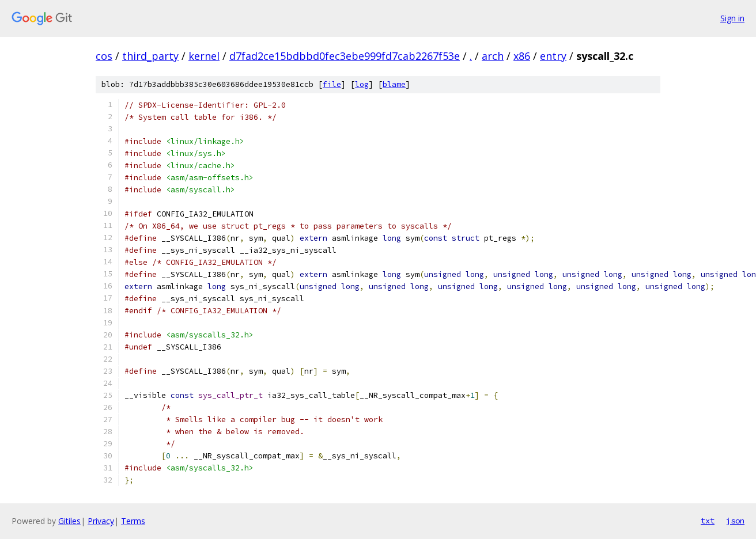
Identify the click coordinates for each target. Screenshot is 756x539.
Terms (133, 521)
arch (493, 56)
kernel (204, 56)
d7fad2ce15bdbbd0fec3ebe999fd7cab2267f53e (345, 56)
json (735, 521)
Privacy (101, 521)
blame (394, 84)
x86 (522, 56)
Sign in (732, 18)
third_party (150, 56)
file (332, 84)
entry (553, 56)
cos (104, 56)
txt (708, 521)
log (362, 84)
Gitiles (69, 521)
